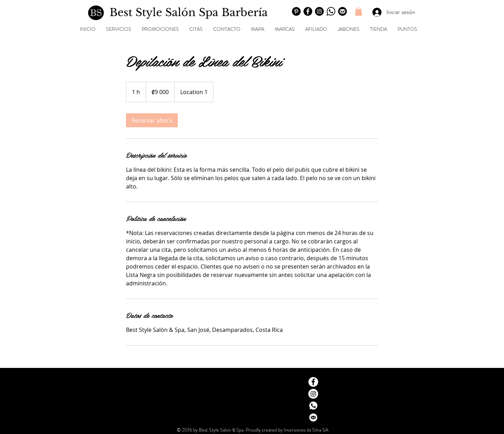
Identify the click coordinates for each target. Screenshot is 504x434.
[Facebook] (308, 11)
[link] (152, 120)
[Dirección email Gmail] (313, 418)
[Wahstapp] (331, 11)
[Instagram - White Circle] (313, 394)
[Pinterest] (296, 11)
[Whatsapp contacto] (313, 406)
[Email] (342, 11)
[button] (359, 11)
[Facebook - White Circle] (313, 382)
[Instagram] (319, 11)
